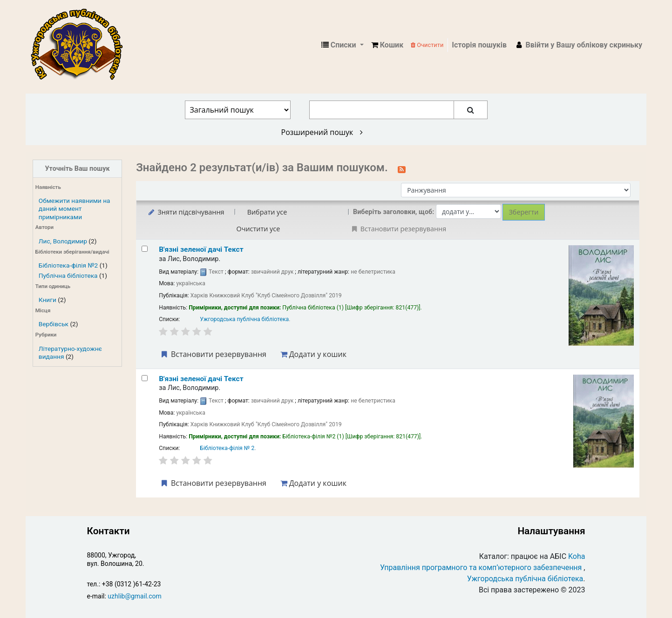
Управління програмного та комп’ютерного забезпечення (481, 568)
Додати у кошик (313, 354)
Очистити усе (258, 229)
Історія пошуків (479, 45)
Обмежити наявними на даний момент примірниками (75, 208)
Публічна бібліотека (68, 275)
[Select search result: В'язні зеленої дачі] (145, 249)
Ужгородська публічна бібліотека (244, 319)
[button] (387, 45)
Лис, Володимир (63, 241)
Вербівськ (54, 324)
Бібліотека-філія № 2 (227, 448)
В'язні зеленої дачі (201, 249)
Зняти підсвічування (186, 212)
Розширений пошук (322, 132)
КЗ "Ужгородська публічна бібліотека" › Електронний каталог (81, 45)
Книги (48, 300)
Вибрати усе (267, 212)
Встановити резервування (213, 354)
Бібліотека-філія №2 (68, 265)
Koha (577, 556)
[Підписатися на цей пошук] (402, 168)
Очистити (427, 45)
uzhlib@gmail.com (134, 596)
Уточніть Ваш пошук (78, 169)
